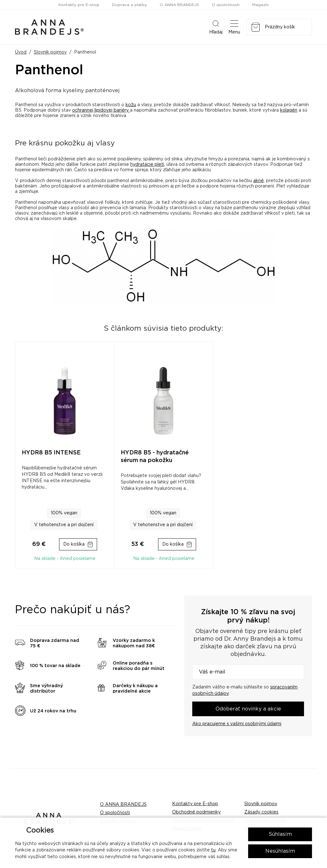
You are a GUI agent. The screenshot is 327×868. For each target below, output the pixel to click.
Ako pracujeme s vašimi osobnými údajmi (237, 724)
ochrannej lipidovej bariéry (101, 110)
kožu (131, 105)
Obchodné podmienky (196, 812)
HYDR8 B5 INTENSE (51, 453)
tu (213, 850)
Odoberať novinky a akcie (248, 709)
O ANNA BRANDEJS (179, 5)
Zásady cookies (261, 812)
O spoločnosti (226, 5)
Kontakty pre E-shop (79, 5)
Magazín (260, 5)
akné (259, 181)
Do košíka (74, 544)
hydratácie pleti (147, 165)
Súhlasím (280, 834)
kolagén (289, 110)
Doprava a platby (129, 5)
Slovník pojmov (50, 52)
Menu (234, 27)
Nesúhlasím (280, 851)
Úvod (21, 52)
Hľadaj (216, 27)
